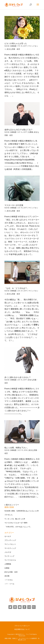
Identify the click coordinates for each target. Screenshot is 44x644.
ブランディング (10, 540)
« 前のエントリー (12, 505)
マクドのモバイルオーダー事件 (16, 523)
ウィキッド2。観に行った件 (15, 519)
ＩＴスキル (9, 580)
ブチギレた (9, 515)
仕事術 (31, 132)
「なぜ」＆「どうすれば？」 (17, 288)
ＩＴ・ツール (9, 584)
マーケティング (10, 548)
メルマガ (8, 552)
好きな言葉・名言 (13, 49)
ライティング (9, 556)
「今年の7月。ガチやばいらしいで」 (18, 527)
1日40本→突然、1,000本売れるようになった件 (22, 511)
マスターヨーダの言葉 (14, 205)
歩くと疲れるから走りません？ (18, 377)
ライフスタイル (10, 560)
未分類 (7, 576)
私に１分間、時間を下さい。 (17, 448)
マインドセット (10, 544)
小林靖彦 (13, 46)
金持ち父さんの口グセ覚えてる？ (19, 130)
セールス (8, 536)
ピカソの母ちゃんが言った (16, 43)
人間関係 (8, 564)
